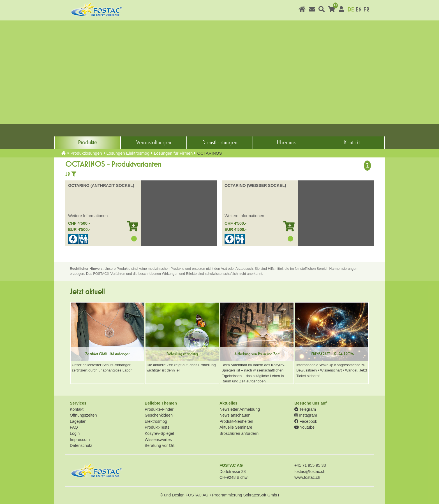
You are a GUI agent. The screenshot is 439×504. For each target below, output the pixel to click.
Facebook (306, 421)
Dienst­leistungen (220, 143)
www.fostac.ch (307, 477)
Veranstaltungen (154, 143)
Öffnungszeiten (83, 415)
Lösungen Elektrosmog (128, 153)
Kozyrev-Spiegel (159, 433)
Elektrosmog (156, 421)
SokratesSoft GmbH (261, 495)
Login (75, 433)
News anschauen (235, 415)
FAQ (74, 427)
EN (359, 10)
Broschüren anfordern (239, 433)
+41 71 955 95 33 (310, 465)
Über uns (286, 143)
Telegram (305, 409)
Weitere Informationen (88, 216)
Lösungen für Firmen (173, 153)
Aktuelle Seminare (236, 427)
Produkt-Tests (157, 427)
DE (351, 10)
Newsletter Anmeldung (240, 409)
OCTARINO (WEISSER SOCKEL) (255, 185)
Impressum (80, 440)
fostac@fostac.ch (310, 472)
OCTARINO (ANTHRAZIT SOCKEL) (101, 185)
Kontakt (352, 143)
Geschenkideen (159, 415)
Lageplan (78, 421)
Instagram (306, 415)
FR (366, 10)
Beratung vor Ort (160, 445)
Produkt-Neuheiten (236, 421)
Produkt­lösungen (86, 153)
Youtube (304, 427)
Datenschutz (81, 445)
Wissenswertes (158, 440)
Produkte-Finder (159, 409)
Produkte (88, 143)
